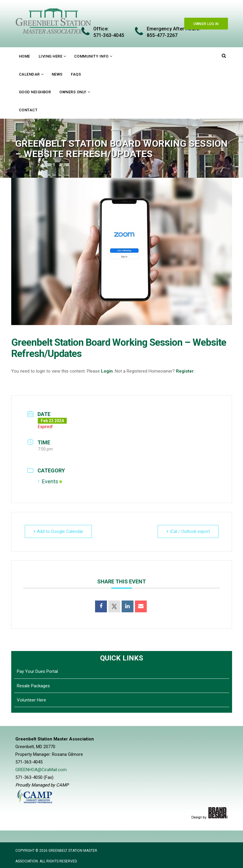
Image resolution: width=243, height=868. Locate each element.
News (57, 74)
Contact (28, 110)
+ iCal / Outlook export (188, 531)
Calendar (29, 74)
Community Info (91, 56)
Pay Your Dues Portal (37, 671)
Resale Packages (33, 686)
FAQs (76, 74)
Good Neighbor (35, 92)
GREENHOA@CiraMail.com (41, 770)
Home (25, 56)
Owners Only (73, 92)
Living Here (51, 56)
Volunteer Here (31, 700)
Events (50, 481)
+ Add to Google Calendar (58, 531)
